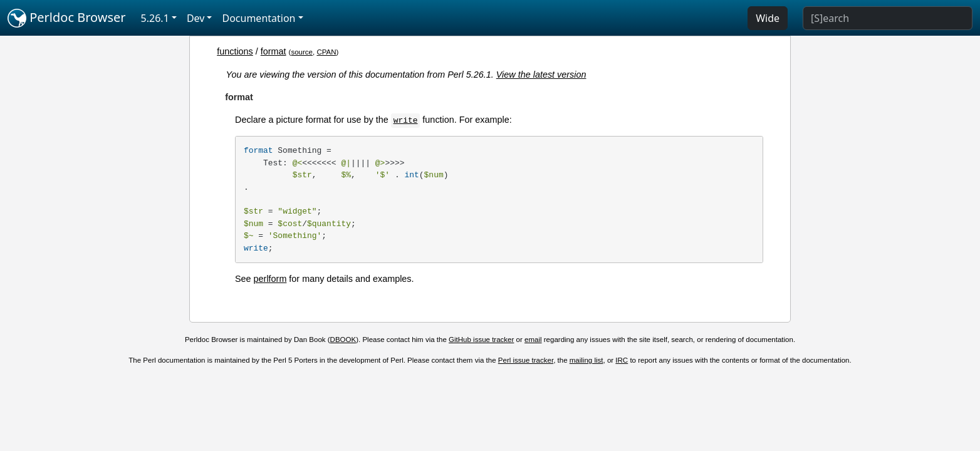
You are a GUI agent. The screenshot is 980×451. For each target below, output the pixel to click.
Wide (768, 18)
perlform (270, 279)
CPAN (326, 52)
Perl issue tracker (526, 360)
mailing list (586, 360)
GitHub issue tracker (481, 340)
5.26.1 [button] (155, 18)
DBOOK (343, 340)
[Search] (888, 18)
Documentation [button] (258, 18)
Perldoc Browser (67, 18)
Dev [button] (196, 18)
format (274, 51)
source (302, 52)
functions (235, 51)
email (533, 340)
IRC (622, 360)
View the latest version (541, 75)
